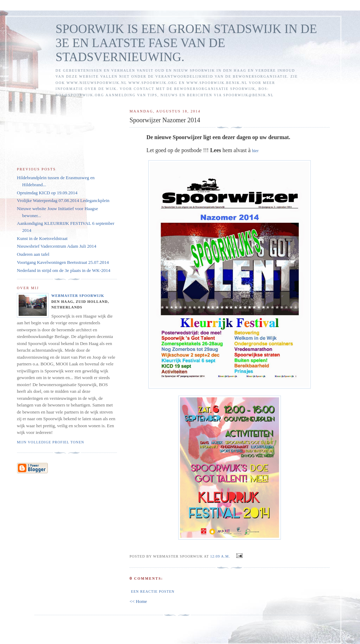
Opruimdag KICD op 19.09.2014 (47, 193)
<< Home (138, 601)
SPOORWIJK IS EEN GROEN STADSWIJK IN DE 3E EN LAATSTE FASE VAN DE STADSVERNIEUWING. (186, 43)
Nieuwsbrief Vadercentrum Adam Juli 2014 (57, 246)
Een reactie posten (153, 591)
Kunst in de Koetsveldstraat (42, 238)
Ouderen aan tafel (33, 254)
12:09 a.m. (220, 556)
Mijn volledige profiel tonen (50, 442)
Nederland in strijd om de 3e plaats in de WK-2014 (64, 270)
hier (255, 151)
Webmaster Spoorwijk (78, 296)
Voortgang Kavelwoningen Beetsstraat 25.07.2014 (63, 262)
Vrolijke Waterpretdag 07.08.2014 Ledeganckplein (63, 200)
